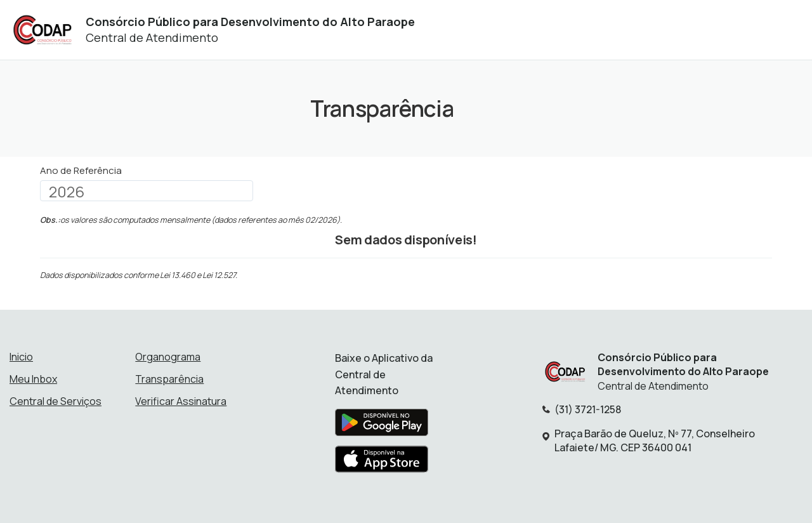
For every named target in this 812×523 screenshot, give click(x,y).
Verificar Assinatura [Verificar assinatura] (181, 401)
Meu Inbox (33, 379)
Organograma (168, 357)
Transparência (169, 379)
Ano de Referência (81, 171)
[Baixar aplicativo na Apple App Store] (382, 463)
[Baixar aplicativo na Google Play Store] (382, 426)
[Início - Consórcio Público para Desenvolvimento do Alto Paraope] (42, 30)
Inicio (21, 357)
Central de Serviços (56, 401)
